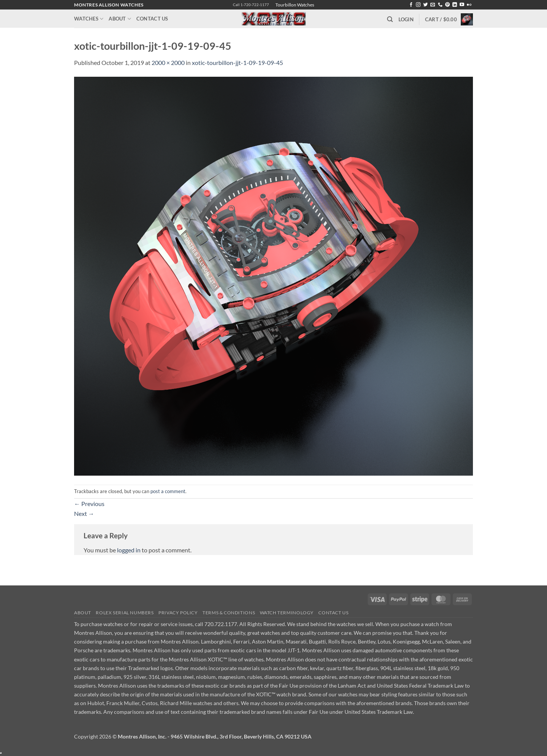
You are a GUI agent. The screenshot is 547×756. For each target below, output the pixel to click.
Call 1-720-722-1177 (251, 5)
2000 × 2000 (168, 62)
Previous (89, 504)
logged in (129, 550)
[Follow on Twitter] (425, 5)
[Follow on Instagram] (418, 5)
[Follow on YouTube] (462, 5)
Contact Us (152, 19)
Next (84, 513)
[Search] (390, 19)
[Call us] (440, 5)
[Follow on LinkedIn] (455, 5)
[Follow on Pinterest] (447, 5)
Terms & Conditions (229, 613)
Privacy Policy (178, 613)
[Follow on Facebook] (411, 5)
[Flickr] (469, 5)
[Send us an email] (433, 5)
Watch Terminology (287, 613)
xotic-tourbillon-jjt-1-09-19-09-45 (237, 62)
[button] (406, 19)
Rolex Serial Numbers (125, 613)
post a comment (168, 491)
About (120, 19)
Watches (89, 19)
